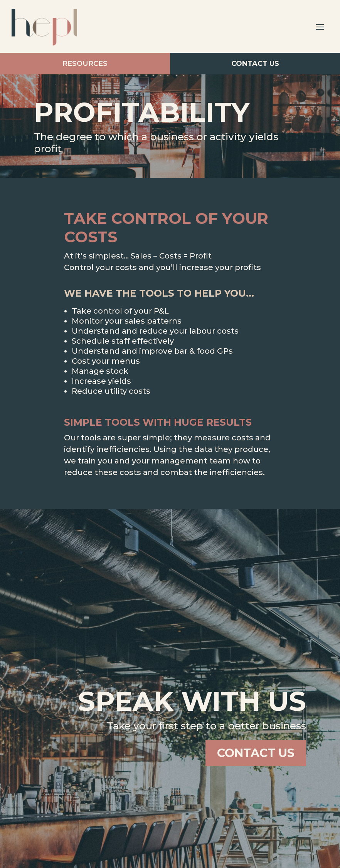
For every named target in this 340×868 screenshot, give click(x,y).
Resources (85, 59)
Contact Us (255, 69)
